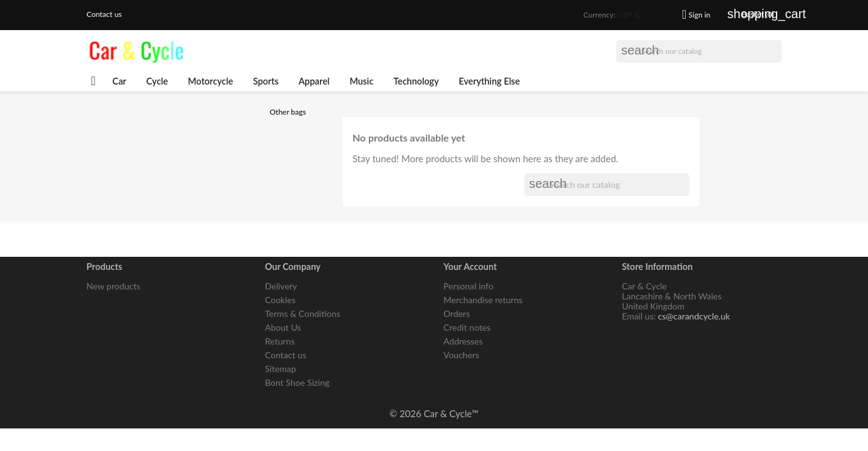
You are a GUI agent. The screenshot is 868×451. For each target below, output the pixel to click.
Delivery (281, 286)
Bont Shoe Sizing (297, 382)
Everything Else (490, 81)
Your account (470, 267)
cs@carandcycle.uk (694, 316)
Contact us (104, 14)
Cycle (158, 81)
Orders (457, 314)
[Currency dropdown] (633, 16)
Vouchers (461, 355)
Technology (416, 81)
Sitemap (281, 369)
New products (113, 286)
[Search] (699, 51)
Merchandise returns (483, 300)
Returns (280, 341)
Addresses (463, 341)
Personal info (468, 286)
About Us (283, 327)
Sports (266, 81)
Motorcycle (210, 81)
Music (361, 81)
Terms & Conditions (302, 314)
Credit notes (467, 327)
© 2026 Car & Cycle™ (434, 413)
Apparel (314, 81)
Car (120, 81)
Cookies (280, 300)
